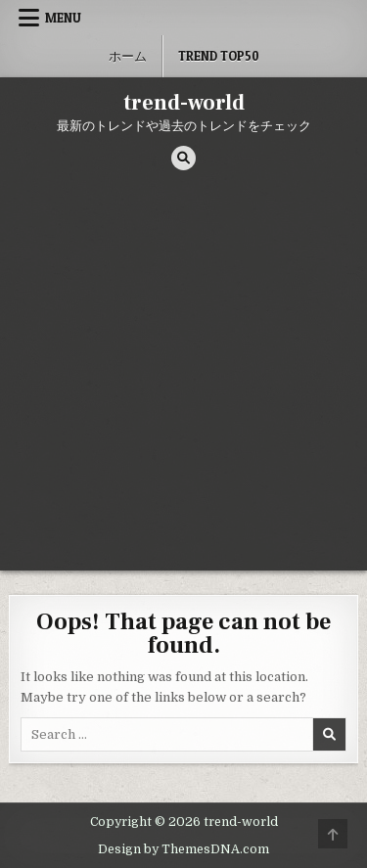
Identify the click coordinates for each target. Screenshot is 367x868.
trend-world (184, 103)
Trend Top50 (219, 56)
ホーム (128, 56)
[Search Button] (183, 158)
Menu (63, 18)
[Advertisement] (183, 377)
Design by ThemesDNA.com (183, 849)
